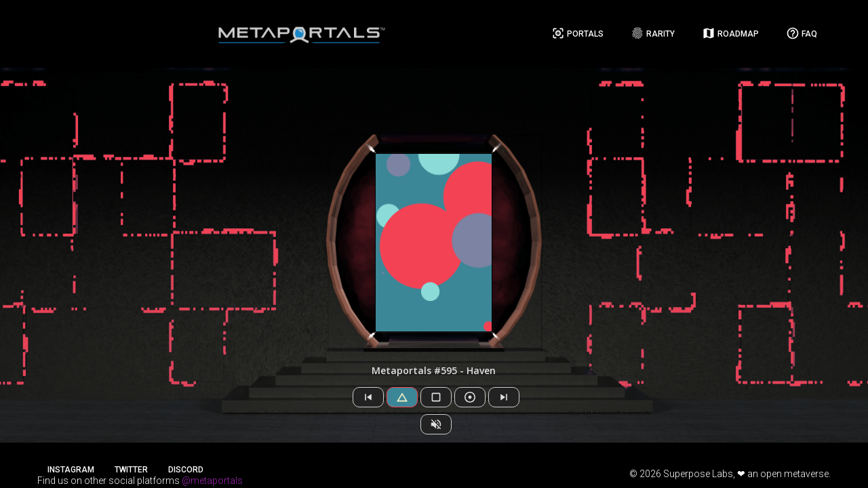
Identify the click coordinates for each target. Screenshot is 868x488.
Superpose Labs (698, 474)
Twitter (131, 470)
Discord (186, 470)
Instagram (71, 470)
